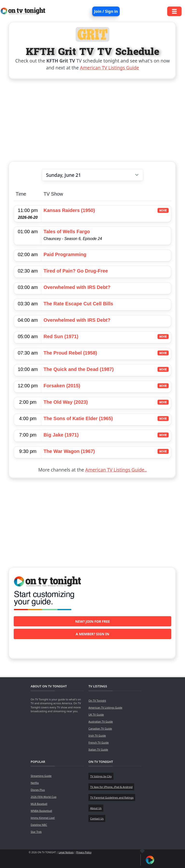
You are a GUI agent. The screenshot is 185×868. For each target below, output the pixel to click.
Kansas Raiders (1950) (69, 210)
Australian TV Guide (101, 721)
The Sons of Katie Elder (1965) (78, 418)
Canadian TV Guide (100, 728)
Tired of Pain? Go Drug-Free (76, 271)
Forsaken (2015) (62, 386)
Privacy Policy (84, 852)
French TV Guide (99, 742)
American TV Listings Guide (109, 68)
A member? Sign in (92, 634)
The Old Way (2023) (66, 402)
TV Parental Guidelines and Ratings (112, 797)
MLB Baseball (39, 804)
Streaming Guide (41, 776)
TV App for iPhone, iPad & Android (111, 787)
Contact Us (97, 818)
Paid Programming (65, 254)
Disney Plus (38, 790)
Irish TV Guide (97, 735)
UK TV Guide (96, 714)
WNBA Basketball (41, 811)
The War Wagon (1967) (69, 451)
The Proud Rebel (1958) (70, 353)
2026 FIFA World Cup (43, 797)
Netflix (35, 783)
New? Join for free (92, 621)
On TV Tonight (97, 701)
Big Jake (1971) (61, 435)
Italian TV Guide (98, 749)
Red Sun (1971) (61, 336)
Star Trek (36, 832)
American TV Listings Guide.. (116, 470)
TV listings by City (101, 776)
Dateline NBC (39, 825)
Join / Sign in (106, 11)
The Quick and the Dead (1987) (79, 369)
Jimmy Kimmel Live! (43, 818)
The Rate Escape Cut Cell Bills (78, 304)
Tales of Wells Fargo (67, 232)
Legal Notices (66, 852)
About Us (96, 808)
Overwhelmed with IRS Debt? (77, 287)
